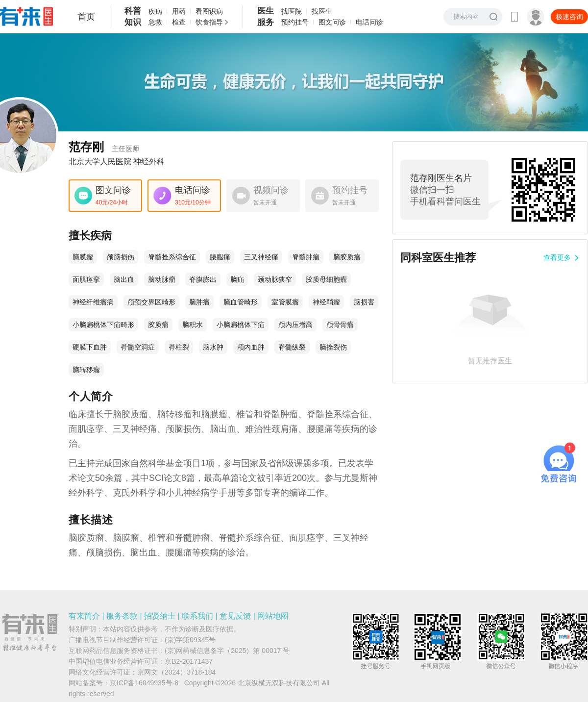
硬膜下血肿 (90, 347)
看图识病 (209, 11)
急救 (155, 22)
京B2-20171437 (189, 661)
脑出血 (124, 279)
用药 (179, 11)
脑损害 (364, 302)
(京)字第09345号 (190, 640)
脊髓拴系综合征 (172, 257)
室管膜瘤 (285, 302)
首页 (86, 17)
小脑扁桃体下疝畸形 (103, 325)
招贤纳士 (160, 616)
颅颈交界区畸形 (151, 302)
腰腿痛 (220, 257)
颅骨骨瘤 (340, 325)
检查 (179, 22)
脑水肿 (213, 347)
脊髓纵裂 (292, 347)
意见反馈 (235, 616)
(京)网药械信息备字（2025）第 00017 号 (227, 651)
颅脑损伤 (121, 257)
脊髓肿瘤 (306, 257)
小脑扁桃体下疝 (241, 325)
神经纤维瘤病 (93, 302)
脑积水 (193, 325)
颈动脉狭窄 (275, 279)
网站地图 (273, 616)
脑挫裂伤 (333, 347)
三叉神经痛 (261, 257)
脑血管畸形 (241, 302)
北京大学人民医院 (100, 162)
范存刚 (104, 147)
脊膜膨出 (203, 279)
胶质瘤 (158, 325)
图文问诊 (332, 22)
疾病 (155, 11)
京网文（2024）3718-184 (176, 672)
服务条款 (122, 616)
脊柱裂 (179, 347)
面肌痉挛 (86, 279)
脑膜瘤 (83, 257)
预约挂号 (295, 22)
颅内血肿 (251, 347)
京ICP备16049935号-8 (144, 683)
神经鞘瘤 (326, 302)
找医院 (292, 11)
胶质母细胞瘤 (326, 279)
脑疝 (237, 279)
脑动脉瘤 (162, 279)
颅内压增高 (295, 325)
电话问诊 (369, 22)
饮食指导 (209, 22)
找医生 (322, 11)
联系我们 (197, 616)
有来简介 (84, 616)
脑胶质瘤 (347, 257)
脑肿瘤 (199, 302)
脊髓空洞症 (138, 347)
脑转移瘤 (86, 370)
